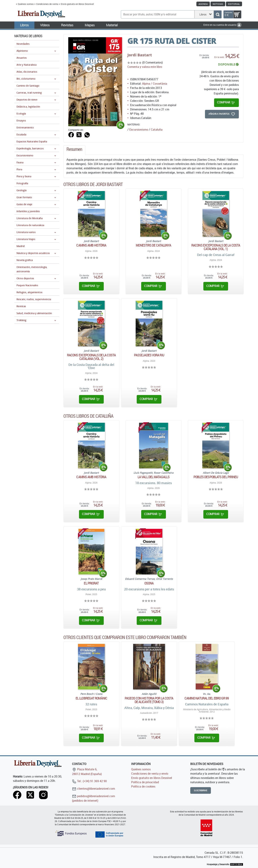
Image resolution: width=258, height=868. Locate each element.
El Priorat (91, 583)
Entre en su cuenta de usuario (222, 25)
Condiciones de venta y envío (150, 774)
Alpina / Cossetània (155, 84)
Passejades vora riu (149, 355)
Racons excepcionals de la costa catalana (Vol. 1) (216, 247)
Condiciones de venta (47, 4)
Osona (149, 583)
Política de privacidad (145, 782)
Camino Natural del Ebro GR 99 (207, 698)
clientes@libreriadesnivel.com (94, 789)
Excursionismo (139, 130)
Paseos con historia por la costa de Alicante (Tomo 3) (149, 700)
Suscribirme (201, 790)
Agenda (203, 4)
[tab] (74, 150)
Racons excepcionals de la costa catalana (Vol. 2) (91, 357)
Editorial (234, 4)
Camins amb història (91, 245)
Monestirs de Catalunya (153, 245)
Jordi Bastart (140, 55)
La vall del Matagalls (154, 477)
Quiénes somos (26, 4)
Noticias (218, 4)
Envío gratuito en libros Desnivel (77, 4)
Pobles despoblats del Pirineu (216, 477)
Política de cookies (143, 786)
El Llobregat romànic (91, 698)
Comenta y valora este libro (145, 67)
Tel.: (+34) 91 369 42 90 (89, 781)
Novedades (23, 44)
